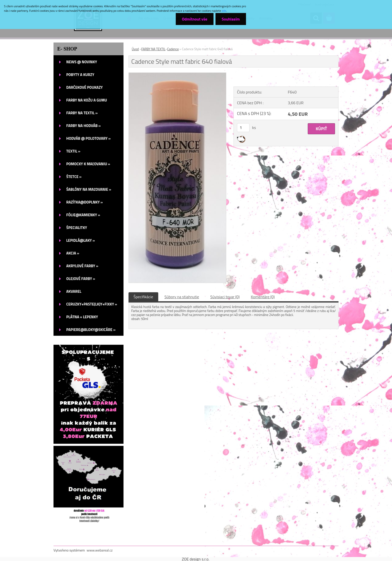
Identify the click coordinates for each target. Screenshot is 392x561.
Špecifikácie (143, 297)
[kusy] (243, 128)
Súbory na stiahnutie (182, 297)
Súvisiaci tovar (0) (225, 297)
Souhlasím (231, 19)
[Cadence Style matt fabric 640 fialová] (177, 75)
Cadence (173, 49)
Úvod (135, 49)
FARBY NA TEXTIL (153, 49)
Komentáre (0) (263, 297)
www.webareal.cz (100, 550)
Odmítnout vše (194, 19)
